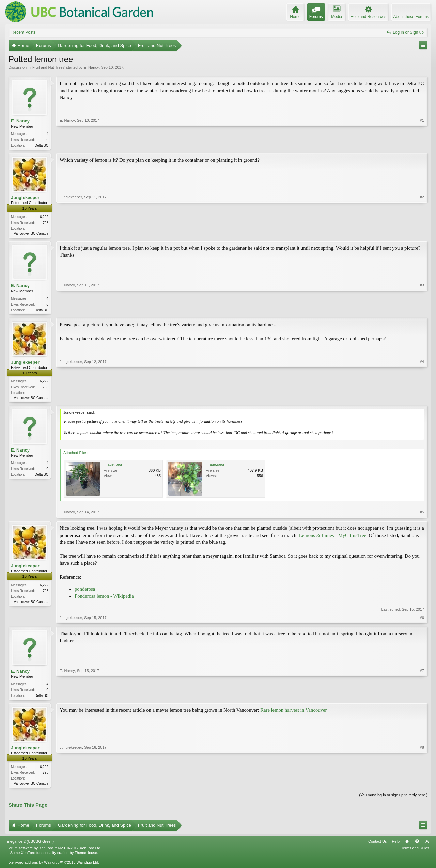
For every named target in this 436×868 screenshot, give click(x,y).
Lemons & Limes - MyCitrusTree (333, 538)
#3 (422, 310)
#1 (422, 145)
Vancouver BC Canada (31, 234)
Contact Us (377, 846)
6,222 (44, 218)
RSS (427, 846)
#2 (422, 233)
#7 (422, 698)
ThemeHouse (86, 857)
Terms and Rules (415, 852)
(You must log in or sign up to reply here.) (393, 799)
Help (396, 846)
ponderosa (85, 592)
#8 (422, 786)
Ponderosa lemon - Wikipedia (104, 599)
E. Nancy (91, 67)
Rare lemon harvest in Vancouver (293, 714)
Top (417, 846)
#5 (422, 515)
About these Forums (411, 17)
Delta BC (42, 145)
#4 (422, 399)
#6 (422, 620)
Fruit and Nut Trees (48, 67)
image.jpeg (113, 467)
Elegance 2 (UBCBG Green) (30, 846)
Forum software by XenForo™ (54, 852)
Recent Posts (23, 32)
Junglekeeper (25, 198)
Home (407, 846)
